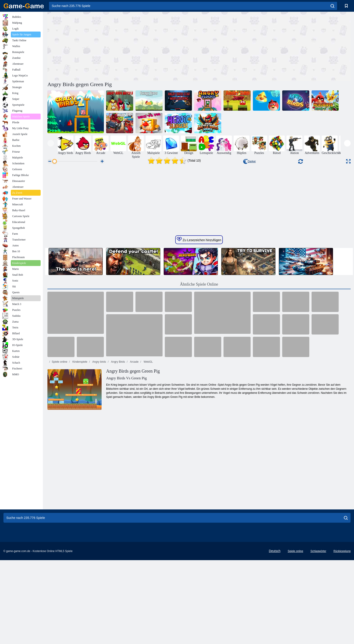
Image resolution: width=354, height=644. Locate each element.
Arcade (134, 500)
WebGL (148, 500)
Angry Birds (118, 500)
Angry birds (99, 500)
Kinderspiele (79, 500)
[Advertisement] (123, 46)
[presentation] (51, 143)
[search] (332, 6)
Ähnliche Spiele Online (199, 422)
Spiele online (59, 500)
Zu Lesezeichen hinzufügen (199, 377)
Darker (249, 161)
